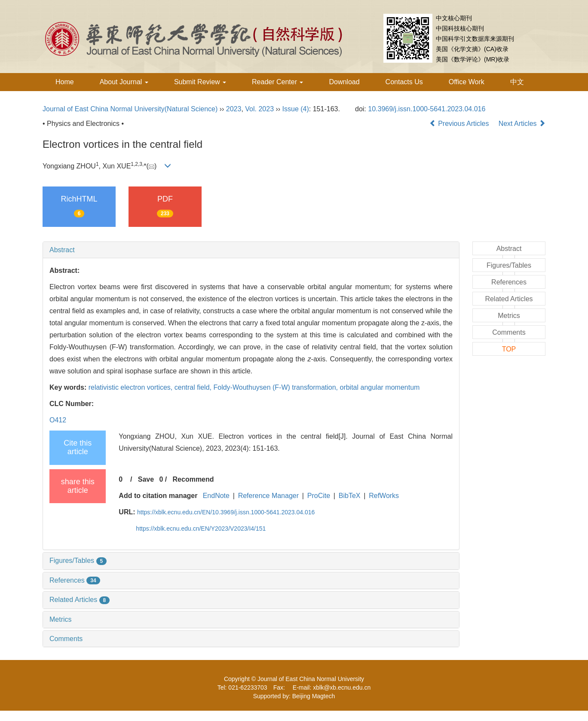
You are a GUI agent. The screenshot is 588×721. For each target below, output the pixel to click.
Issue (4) (296, 109)
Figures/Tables (78, 561)
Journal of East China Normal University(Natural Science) (130, 109)
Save (146, 479)
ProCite (319, 496)
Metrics (61, 619)
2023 (234, 109)
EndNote (216, 496)
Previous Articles (460, 124)
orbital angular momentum (380, 387)
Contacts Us (404, 82)
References (75, 580)
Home (65, 82)
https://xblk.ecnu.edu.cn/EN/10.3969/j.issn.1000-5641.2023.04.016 (226, 512)
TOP (509, 349)
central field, (194, 387)
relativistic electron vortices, (132, 387)
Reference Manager (268, 496)
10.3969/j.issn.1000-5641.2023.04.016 (427, 109)
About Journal (124, 82)
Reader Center (277, 82)
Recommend (193, 479)
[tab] (251, 250)
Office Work (467, 82)
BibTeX (350, 496)
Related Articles (80, 600)
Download (344, 82)
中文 (517, 82)
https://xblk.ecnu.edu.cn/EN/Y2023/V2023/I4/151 (201, 529)
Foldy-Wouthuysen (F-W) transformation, (276, 387)
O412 (58, 420)
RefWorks (384, 496)
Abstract (62, 250)
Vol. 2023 (259, 109)
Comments (66, 639)
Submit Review (200, 82)
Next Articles (522, 124)
